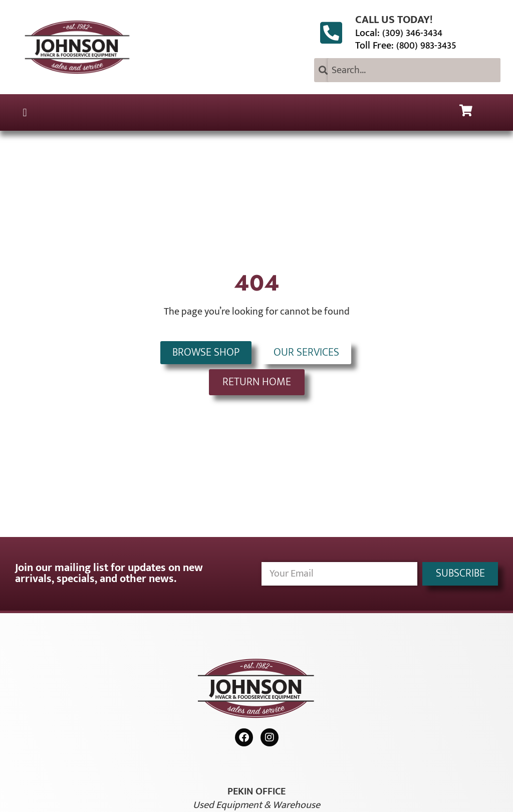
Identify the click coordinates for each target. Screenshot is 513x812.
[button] (25, 112)
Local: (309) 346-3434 (399, 33)
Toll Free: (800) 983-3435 (406, 46)
